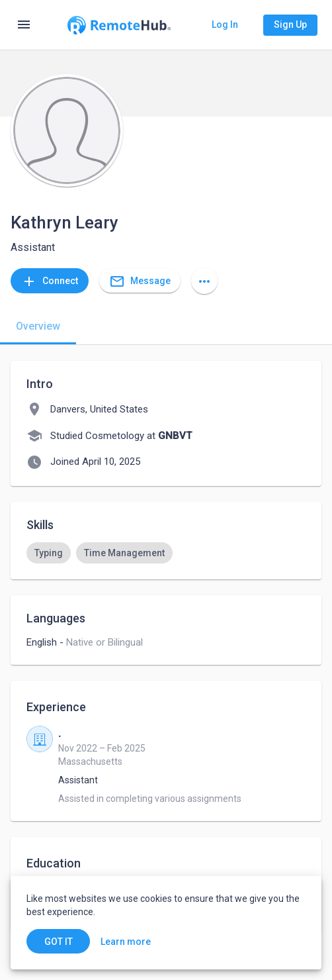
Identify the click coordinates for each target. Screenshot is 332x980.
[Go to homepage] (119, 25)
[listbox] (166, 553)
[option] (49, 553)
